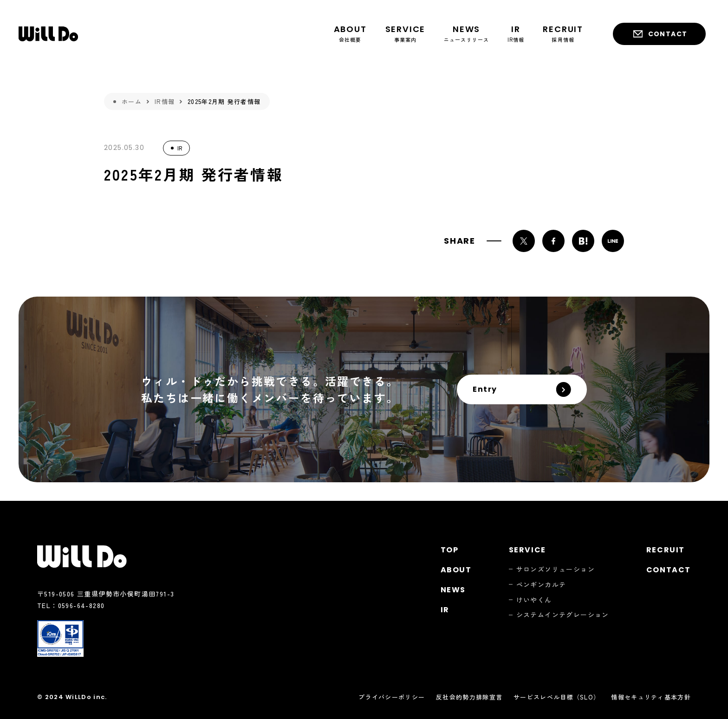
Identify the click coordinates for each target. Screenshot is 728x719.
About (456, 570)
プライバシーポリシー (392, 697)
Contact (668, 34)
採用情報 (563, 33)
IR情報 (516, 33)
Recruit (666, 550)
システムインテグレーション (563, 615)
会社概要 (350, 33)
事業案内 (406, 33)
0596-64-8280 (81, 605)
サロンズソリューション (556, 569)
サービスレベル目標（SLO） (557, 697)
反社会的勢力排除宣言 (469, 697)
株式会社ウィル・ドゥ (48, 34)
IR (180, 148)
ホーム (132, 101)
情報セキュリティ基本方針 (651, 697)
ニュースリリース (466, 33)
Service (527, 550)
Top (450, 550)
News (453, 590)
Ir (445, 610)
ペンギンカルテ (541, 585)
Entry (485, 389)
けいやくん (534, 600)
